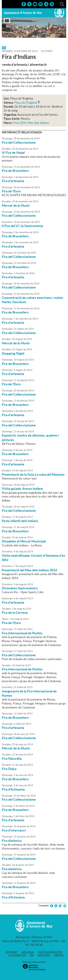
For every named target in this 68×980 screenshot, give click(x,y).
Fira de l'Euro (11, 191)
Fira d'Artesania (13, 789)
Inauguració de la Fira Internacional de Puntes (29, 693)
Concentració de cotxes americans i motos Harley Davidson (32, 300)
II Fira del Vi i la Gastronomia (22, 226)
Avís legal (28, 952)
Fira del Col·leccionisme (19, 142)
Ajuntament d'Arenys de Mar (23, 13)
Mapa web (44, 955)
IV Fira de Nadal (13, 152)
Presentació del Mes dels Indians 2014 (29, 570)
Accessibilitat (17, 955)
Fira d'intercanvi (14, 830)
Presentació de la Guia (34, 474)
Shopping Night (13, 353)
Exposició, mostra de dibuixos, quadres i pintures (30, 437)
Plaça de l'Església (26, 102)
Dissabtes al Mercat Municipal (24, 541)
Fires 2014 (20, 123)
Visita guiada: (22, 488)
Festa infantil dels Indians (20, 521)
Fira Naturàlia (12, 758)
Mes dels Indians (38, 123)
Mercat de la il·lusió (16, 205)
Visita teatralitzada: (34, 558)
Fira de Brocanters (15, 171)
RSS (32, 955)
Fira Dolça (9, 769)
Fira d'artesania (13, 181)
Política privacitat (50, 952)
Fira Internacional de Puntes (22, 633)
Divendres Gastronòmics (20, 588)
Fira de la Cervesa (15, 612)
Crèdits (59, 955)
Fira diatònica (12, 841)
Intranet (12, 952)
